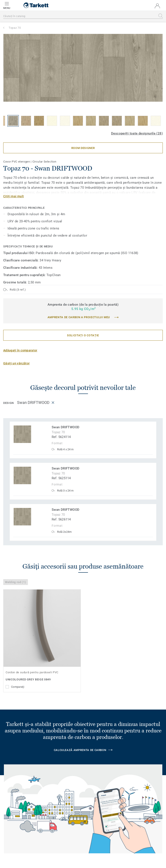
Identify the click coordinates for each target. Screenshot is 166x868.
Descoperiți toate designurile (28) (137, 133)
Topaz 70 (15, 28)
